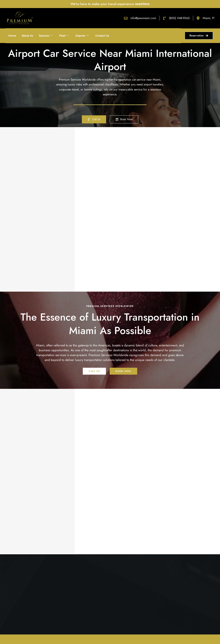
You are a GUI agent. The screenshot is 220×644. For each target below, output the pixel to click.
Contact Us (102, 36)
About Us (27, 36)
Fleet (64, 36)
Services (46, 36)
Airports (82, 36)
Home (12, 36)
